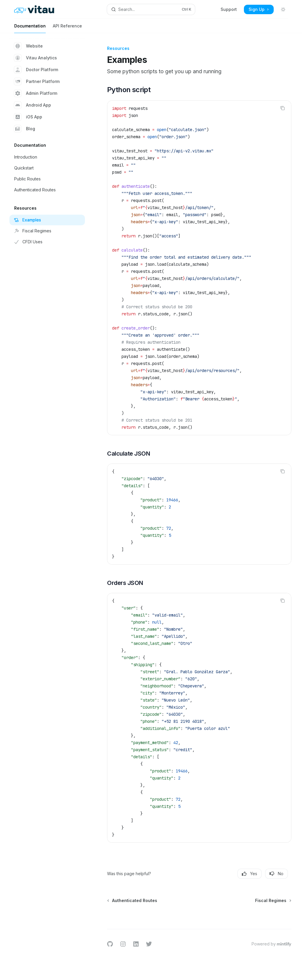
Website (28, 46)
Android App (33, 105)
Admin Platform (36, 93)
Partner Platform (37, 81)
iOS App (28, 117)
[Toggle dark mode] (283, 9)
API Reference (67, 28)
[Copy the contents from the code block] (283, 108)
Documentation (30, 28)
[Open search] (151, 9)
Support (229, 9)
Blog (25, 129)
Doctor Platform (36, 70)
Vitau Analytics (36, 58)
